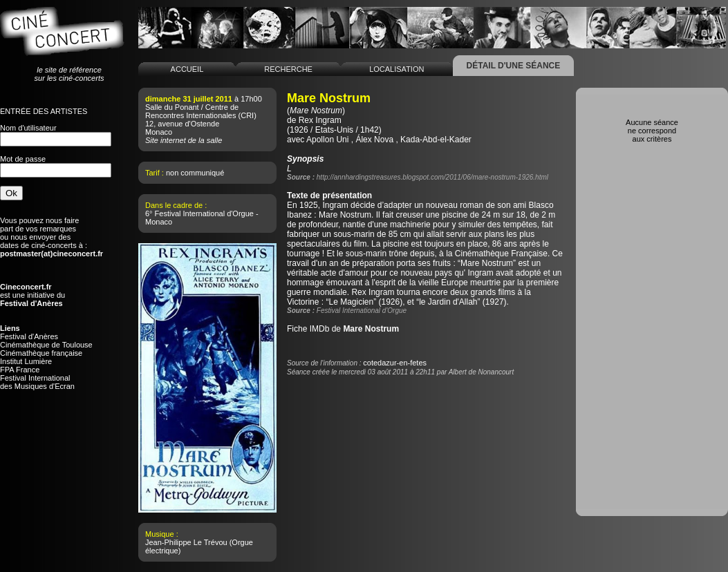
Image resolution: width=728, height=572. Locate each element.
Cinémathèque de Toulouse (46, 345)
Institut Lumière (26, 361)
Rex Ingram (320, 120)
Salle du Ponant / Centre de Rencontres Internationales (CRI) (201, 111)
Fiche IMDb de (343, 329)
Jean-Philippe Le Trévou (186, 542)
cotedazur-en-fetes (395, 363)
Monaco (159, 132)
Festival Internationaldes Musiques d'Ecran (37, 382)
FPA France (20, 370)
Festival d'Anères (29, 336)
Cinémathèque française (41, 353)
